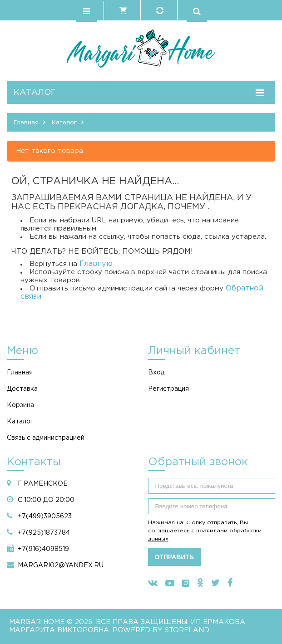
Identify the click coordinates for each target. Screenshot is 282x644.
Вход (156, 373)
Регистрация (168, 389)
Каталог (20, 422)
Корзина (20, 405)
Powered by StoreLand (161, 630)
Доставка (22, 389)
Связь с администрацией (46, 438)
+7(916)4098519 (43, 549)
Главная (20, 373)
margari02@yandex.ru (61, 565)
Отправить (175, 557)
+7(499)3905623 (45, 516)
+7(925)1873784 (44, 533)
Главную (96, 264)
